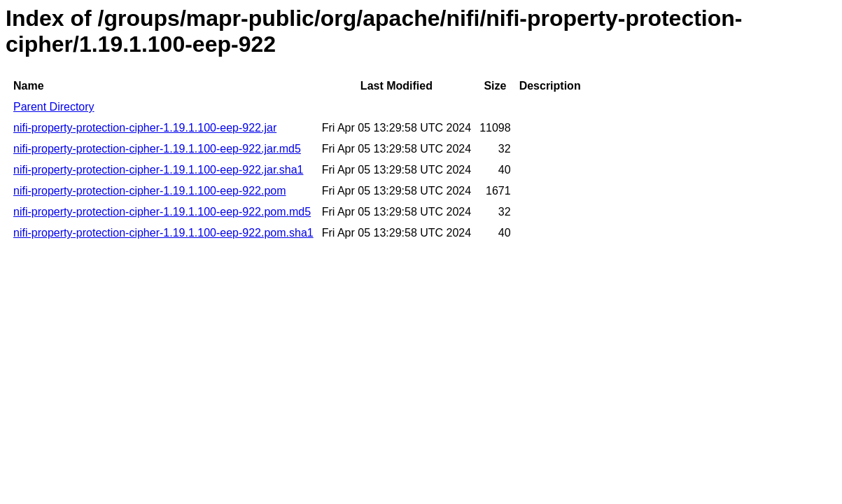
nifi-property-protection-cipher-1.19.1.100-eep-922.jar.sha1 (158, 170)
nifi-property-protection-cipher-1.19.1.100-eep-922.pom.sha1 (163, 233)
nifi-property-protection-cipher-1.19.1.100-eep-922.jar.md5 (157, 149)
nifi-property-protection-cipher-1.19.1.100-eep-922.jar (145, 128)
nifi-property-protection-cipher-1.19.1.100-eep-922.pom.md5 (162, 212)
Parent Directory (54, 107)
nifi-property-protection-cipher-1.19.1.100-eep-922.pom (150, 191)
